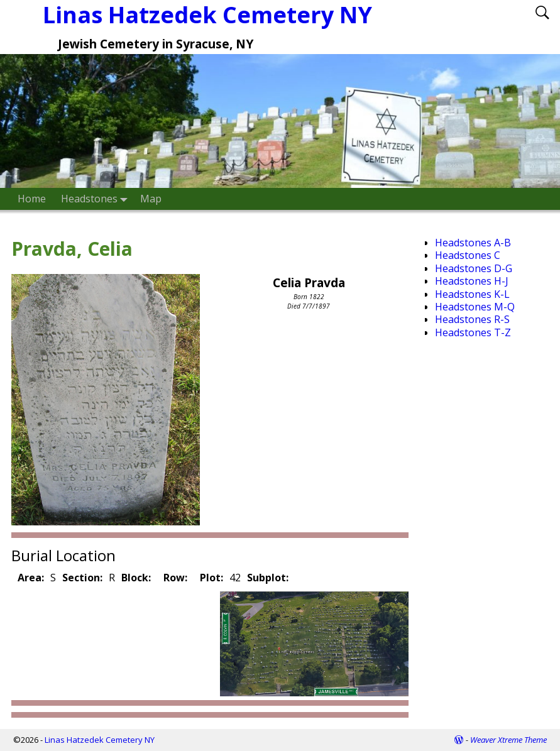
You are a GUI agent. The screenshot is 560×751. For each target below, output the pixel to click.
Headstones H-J (472, 281)
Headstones (97, 199)
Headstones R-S (472, 319)
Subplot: (268, 578)
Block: (136, 578)
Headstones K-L (472, 294)
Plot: (211, 578)
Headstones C (468, 255)
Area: (31, 578)
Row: (175, 578)
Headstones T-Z (473, 332)
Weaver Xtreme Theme (508, 740)
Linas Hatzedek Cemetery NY (100, 740)
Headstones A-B (473, 243)
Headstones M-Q (475, 307)
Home (32, 199)
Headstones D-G (474, 268)
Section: (82, 578)
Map (151, 199)
